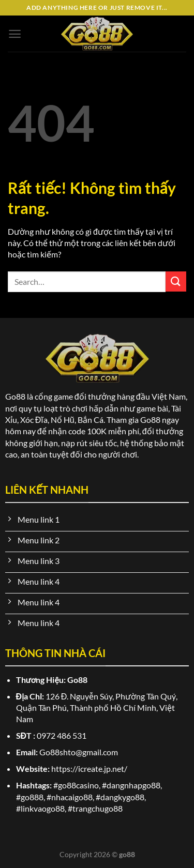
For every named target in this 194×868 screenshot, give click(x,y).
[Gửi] (176, 281)
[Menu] (15, 34)
